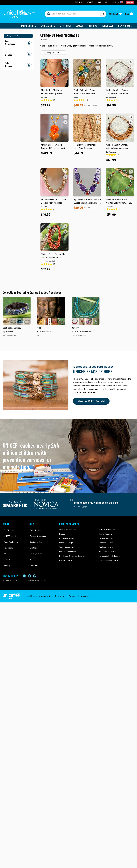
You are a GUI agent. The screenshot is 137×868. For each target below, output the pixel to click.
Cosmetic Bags (65, 558)
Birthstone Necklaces (107, 549)
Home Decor (108, 24)
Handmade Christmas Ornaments (72, 553)
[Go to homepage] (20, 13)
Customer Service (36, 536)
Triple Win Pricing (9, 536)
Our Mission (7, 528)
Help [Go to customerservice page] (107, 2)
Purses (62, 532)
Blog (4, 545)
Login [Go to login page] (99, 2)
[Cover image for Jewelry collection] (86, 309)
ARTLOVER (45, 330)
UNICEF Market (8, 532)
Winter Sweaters (105, 532)
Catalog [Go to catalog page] (90, 2)
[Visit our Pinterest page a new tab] (35, 567)
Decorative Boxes (66, 536)
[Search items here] (72, 13)
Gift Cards (33, 553)
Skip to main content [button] (68, 0)
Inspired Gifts (31, 24)
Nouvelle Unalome (83, 330)
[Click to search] (103, 13)
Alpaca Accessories (67, 528)
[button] (65, 60)
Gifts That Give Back (107, 528)
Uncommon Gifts (106, 540)
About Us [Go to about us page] (80, 2)
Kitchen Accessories (67, 549)
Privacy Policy (34, 545)
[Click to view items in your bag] (129, 13)
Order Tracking (34, 528)
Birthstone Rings (66, 540)
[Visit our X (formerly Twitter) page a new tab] (29, 567)
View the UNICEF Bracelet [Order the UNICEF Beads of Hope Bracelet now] (90, 399)
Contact (32, 540)
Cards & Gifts (49, 24)
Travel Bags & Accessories (70, 545)
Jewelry (81, 24)
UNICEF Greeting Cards (108, 558)
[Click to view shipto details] (118, 2)
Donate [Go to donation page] (130, 2)
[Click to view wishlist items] (115, 13)
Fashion (94, 24)
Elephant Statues (105, 545)
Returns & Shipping (36, 532)
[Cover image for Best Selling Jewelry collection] (17, 309)
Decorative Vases (106, 536)
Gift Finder (67, 24)
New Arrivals (125, 24)
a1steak (9, 330)
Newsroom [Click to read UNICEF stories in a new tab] (7, 540)
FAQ (31, 549)
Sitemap (6, 553)
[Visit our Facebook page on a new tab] (24, 567)
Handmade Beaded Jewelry (109, 553)
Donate (5, 549)
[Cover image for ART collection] (51, 309)
